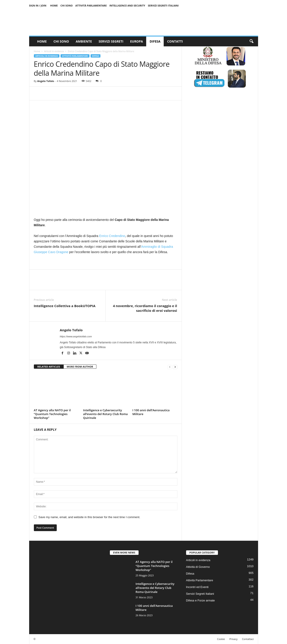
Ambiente (84, 41)
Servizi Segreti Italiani (163, 5)
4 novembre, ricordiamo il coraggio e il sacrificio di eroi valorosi (145, 308)
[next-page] (175, 367)
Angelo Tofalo (46, 81)
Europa (136, 41)
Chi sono (67, 5)
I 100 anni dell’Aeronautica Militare (151, 412)
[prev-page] (170, 367)
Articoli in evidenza (54, 51)
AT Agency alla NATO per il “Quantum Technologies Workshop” (52, 414)
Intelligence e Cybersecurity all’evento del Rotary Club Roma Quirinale (105, 414)
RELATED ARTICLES (49, 367)
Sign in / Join (38, 5)
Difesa (155, 41)
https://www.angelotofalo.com (76, 336)
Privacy (233, 639)
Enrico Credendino (112, 236)
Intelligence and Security (127, 5)
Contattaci (248, 639)
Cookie (221, 639)
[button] (251, 41)
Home (54, 5)
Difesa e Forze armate (201, 600)
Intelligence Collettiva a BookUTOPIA (65, 306)
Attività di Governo (198, 567)
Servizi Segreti (111, 41)
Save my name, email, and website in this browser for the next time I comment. (89, 517)
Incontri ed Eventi (197, 587)
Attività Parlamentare (91, 5)
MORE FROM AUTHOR (80, 367)
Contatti (175, 41)
